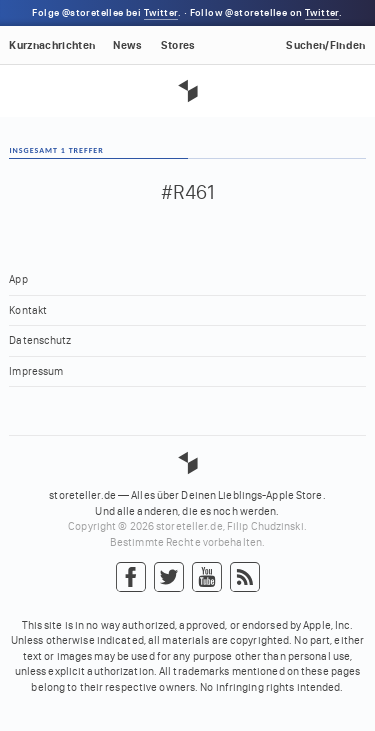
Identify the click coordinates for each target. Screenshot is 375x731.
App (18, 279)
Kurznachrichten (52, 45)
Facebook (131, 578)
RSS (245, 578)
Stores (178, 45)
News (127, 45)
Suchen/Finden (325, 45)
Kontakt (28, 310)
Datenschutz (40, 340)
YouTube (207, 578)
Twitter (161, 13)
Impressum (36, 371)
